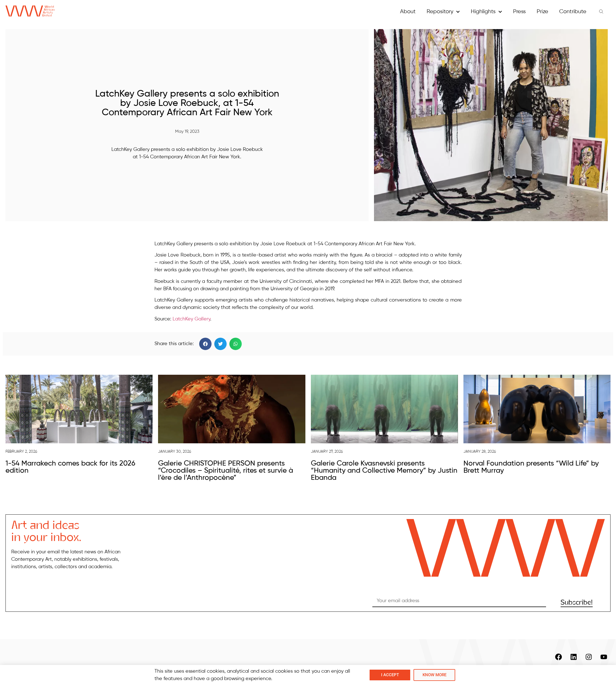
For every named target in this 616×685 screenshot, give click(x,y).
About (408, 12)
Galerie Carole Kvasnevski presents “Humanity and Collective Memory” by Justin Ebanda (384, 471)
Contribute (573, 12)
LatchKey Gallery (191, 319)
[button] (205, 344)
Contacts (526, 676)
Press (519, 12)
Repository (443, 12)
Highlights (486, 12)
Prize (542, 12)
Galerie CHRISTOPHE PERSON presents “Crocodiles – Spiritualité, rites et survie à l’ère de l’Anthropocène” (226, 471)
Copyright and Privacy (577, 676)
